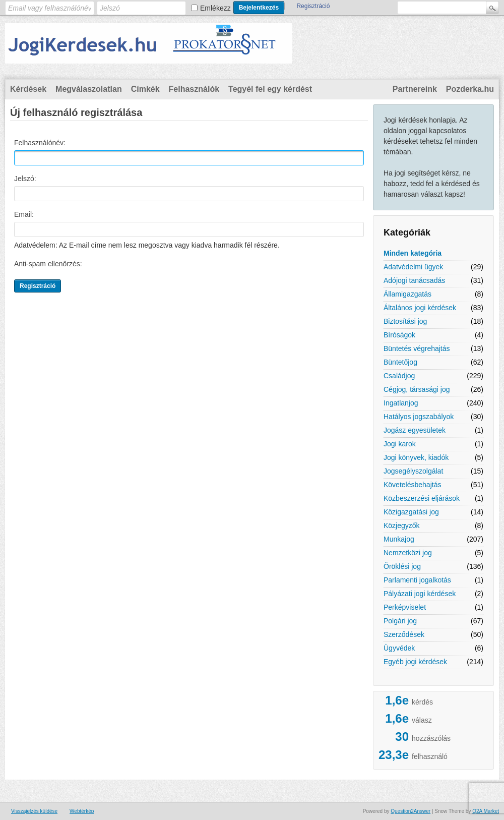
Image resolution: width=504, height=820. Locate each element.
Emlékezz (215, 8)
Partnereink (415, 89)
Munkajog (399, 539)
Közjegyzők (402, 525)
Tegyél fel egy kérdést (270, 89)
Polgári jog (400, 621)
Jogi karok (400, 444)
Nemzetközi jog (408, 553)
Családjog (399, 376)
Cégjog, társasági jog (417, 389)
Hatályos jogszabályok (419, 417)
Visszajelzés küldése (34, 811)
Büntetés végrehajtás (417, 348)
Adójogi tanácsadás (414, 280)
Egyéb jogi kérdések (415, 662)
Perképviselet (405, 607)
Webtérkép (82, 811)
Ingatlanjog (401, 403)
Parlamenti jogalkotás (417, 580)
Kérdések (28, 89)
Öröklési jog (402, 566)
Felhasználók (194, 89)
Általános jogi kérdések (420, 308)
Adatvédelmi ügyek (413, 267)
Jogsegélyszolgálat (413, 471)
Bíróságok (399, 335)
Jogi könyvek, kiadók (416, 457)
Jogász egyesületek (415, 430)
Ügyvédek (399, 648)
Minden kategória (413, 253)
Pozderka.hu (470, 89)
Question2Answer (411, 811)
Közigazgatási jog (411, 512)
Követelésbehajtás (412, 485)
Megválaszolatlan (89, 89)
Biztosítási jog (405, 321)
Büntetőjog (400, 362)
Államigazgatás (407, 294)
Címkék (145, 89)
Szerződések (404, 634)
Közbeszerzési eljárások (422, 498)
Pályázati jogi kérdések (420, 594)
